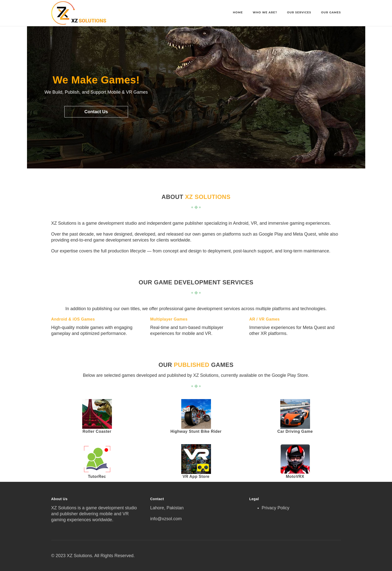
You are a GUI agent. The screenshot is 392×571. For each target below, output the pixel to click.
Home (238, 12)
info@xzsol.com (166, 519)
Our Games (331, 12)
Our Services (299, 12)
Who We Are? (265, 12)
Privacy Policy (276, 508)
